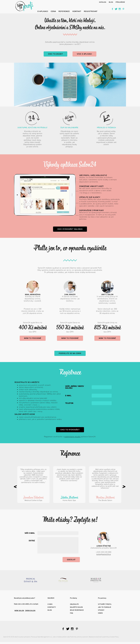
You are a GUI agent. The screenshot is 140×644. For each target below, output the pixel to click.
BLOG (111, 2)
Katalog (103, 2)
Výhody (101, 610)
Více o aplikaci (84, 54)
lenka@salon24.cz (104, 554)
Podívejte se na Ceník (70, 353)
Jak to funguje (105, 607)
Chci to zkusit (55, 54)
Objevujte (74, 604)
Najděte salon (76, 607)
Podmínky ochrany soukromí (79, 637)
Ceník (100, 613)
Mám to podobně (33, 338)
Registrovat (91, 11)
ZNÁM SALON (30, 611)
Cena (53, 11)
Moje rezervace (77, 610)
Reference (64, 11)
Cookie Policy (115, 637)
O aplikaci (43, 11)
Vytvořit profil (105, 604)
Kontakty (52, 607)
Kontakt (77, 11)
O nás (50, 604)
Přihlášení (120, 2)
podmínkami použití (72, 437)
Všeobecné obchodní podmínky (99, 637)
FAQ (72, 613)
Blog (50, 610)
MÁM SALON (19, 611)
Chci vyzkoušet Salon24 (70, 229)
